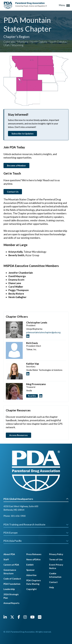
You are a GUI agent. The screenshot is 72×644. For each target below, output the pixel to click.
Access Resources (18, 435)
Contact (53, 582)
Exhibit (30, 565)
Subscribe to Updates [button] (22, 134)
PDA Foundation (12, 584)
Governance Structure (10, 572)
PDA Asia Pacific (36, 541)
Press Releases (34, 554)
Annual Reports (11, 603)
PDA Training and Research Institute (36, 524)
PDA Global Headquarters (36, 499)
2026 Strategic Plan (11, 596)
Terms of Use (56, 559)
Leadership (9, 589)
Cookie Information (55, 575)
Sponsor (30, 570)
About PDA (9, 554)
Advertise (31, 575)
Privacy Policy (56, 554)
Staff (6, 559)
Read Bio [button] (32, 396)
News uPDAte (33, 559)
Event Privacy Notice (56, 566)
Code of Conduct (12, 579)
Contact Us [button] (13, 192)
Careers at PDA (11, 565)
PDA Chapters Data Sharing (34, 582)
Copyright (31, 589)
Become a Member (16, 166)
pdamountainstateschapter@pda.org (43, 332)
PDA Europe (36, 533)
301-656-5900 (18, 516)
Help (52, 587)
